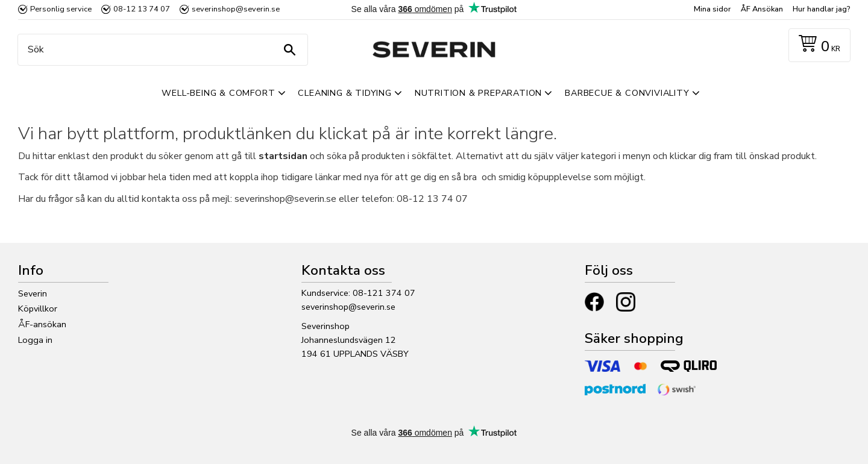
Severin (33, 293)
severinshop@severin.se (348, 307)
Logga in (35, 340)
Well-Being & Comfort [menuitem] (218, 93)
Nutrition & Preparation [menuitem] (478, 93)
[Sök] (289, 50)
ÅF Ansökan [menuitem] (762, 9)
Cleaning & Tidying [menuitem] (344, 93)
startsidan (283, 156)
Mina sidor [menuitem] (712, 9)
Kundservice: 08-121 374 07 (358, 293)
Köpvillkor (38, 309)
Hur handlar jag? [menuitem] (821, 9)
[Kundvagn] (817, 45)
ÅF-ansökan (42, 324)
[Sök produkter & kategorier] (160, 50)
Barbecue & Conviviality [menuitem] (627, 93)
